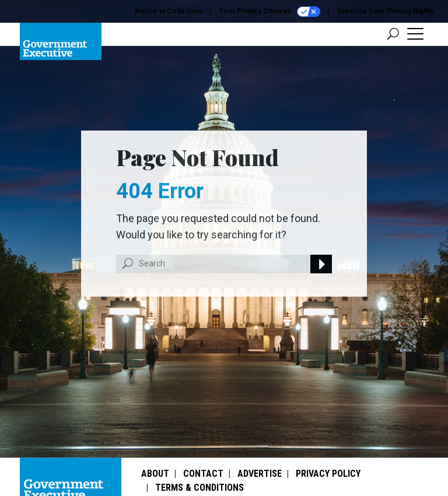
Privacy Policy (328, 474)
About (155, 474)
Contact (203, 474)
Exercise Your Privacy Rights (386, 11)
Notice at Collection (168, 11)
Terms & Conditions (199, 488)
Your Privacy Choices (269, 12)
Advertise (260, 474)
